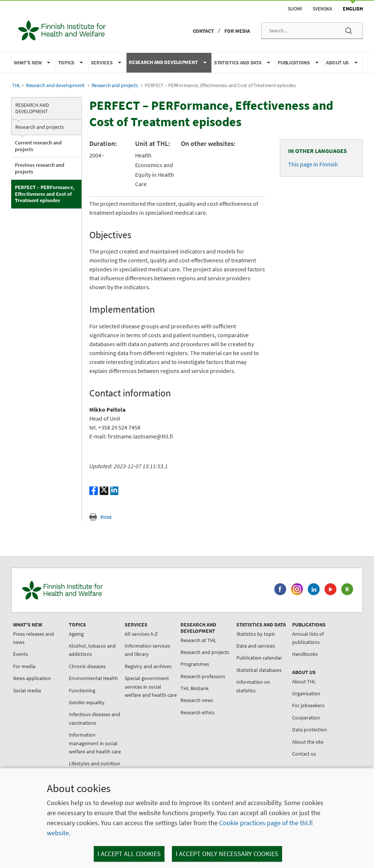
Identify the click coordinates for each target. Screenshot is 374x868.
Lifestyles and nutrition (95, 763)
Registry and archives (148, 666)
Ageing (76, 634)
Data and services (256, 646)
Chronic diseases (87, 666)
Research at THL (198, 640)
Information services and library (147, 650)
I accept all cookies (129, 854)
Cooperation (306, 718)
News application (32, 678)
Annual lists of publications (308, 638)
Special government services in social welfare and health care (151, 687)
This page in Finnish (313, 164)
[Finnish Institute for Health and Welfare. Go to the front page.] (93, 590)
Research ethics (198, 712)
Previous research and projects (40, 168)
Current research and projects (38, 146)
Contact (203, 31)
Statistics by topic (256, 634)
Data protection (310, 730)
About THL (304, 682)
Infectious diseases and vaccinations (95, 718)
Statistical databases (259, 670)
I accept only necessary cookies (227, 854)
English (353, 9)
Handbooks (305, 654)
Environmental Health (93, 678)
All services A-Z (141, 634)
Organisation (306, 693)
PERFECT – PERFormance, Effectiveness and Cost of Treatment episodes (45, 194)
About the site (308, 742)
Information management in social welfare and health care (95, 743)
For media (237, 31)
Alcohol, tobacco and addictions (92, 650)
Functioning (82, 690)
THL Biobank (195, 688)
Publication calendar (259, 658)
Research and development (55, 85)
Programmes (195, 664)
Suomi (295, 9)
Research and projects (115, 85)
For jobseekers (308, 705)
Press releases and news (33, 638)
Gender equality (87, 702)
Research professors (203, 676)
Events (20, 654)
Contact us (304, 754)
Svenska (322, 9)
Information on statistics (253, 686)
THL (16, 85)
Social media (27, 690)
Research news (197, 700)
